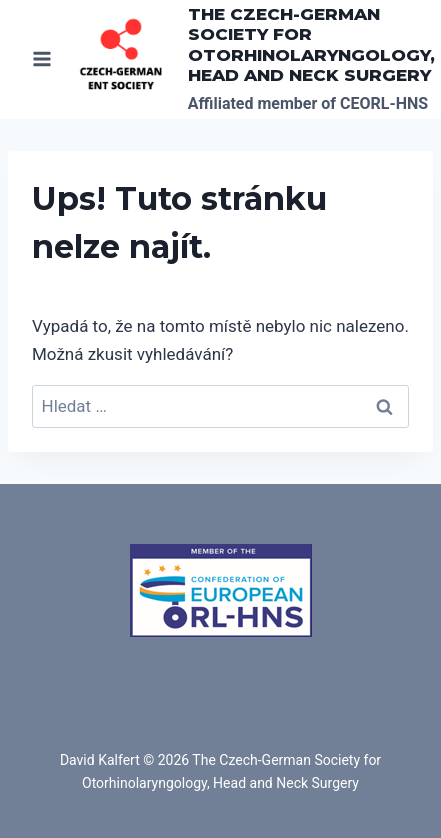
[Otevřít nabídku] (42, 59)
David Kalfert (100, 760)
